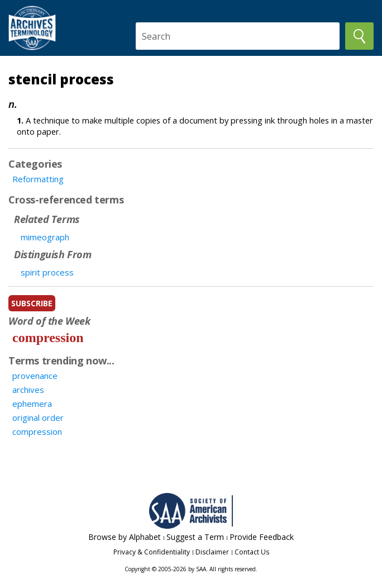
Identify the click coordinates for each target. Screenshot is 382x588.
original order (38, 418)
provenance (35, 376)
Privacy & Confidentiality (152, 552)
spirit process (47, 272)
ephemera (32, 404)
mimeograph (45, 237)
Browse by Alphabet (125, 537)
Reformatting (38, 179)
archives (28, 390)
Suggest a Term (195, 537)
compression (48, 338)
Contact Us (252, 552)
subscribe (32, 303)
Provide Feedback (262, 537)
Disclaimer (212, 552)
